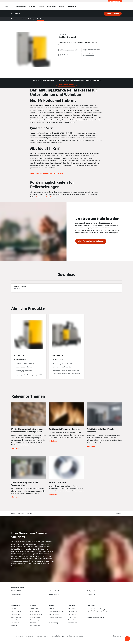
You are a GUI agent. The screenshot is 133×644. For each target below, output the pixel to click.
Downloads (40, 19)
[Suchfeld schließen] (121, 6)
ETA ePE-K (30, 514)
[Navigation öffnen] (7, 6)
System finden (51, 6)
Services (41, 6)
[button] (127, 639)
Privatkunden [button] (72, 6)
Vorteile (23, 19)
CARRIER (29, 642)
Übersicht (14, 19)
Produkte (32, 6)
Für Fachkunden (21, 6)
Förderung (31, 19)
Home (13, 514)
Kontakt (62, 6)
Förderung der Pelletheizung (46, 197)
